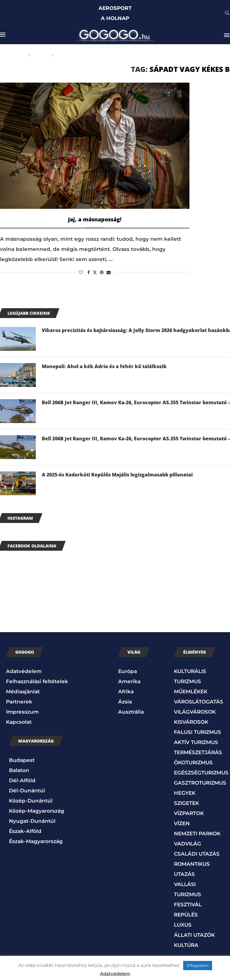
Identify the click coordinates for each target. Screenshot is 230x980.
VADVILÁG (187, 844)
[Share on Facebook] (89, 272)
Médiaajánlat (23, 692)
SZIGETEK (186, 803)
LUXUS (183, 925)
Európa (128, 671)
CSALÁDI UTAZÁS (197, 854)
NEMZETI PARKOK (197, 834)
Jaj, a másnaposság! (95, 219)
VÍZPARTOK (189, 813)
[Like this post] (81, 272)
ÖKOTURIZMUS (193, 763)
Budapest (22, 760)
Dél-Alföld (22, 780)
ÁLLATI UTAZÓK (194, 935)
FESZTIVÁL (188, 905)
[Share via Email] (109, 272)
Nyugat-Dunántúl (32, 821)
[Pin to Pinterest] (102, 272)
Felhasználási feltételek (37, 681)
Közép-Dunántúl (31, 801)
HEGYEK (185, 793)
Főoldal (15, 55)
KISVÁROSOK (191, 722)
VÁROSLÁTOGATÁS (199, 702)
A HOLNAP (115, 18)
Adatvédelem (24, 671)
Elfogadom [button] (198, 965)
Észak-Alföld (25, 831)
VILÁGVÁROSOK (195, 712)
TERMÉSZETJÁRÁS (198, 752)
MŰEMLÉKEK (191, 692)
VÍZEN (182, 823)
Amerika (129, 681)
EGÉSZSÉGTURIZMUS (201, 773)
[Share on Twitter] (95, 272)
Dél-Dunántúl (27, 791)
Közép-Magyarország (37, 811)
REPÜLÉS (186, 915)
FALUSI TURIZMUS (197, 732)
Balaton (19, 770)
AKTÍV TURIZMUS (196, 742)
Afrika (126, 692)
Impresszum (22, 712)
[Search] (227, 13)
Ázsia (125, 702)
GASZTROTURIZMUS (200, 783)
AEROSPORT (115, 8)
